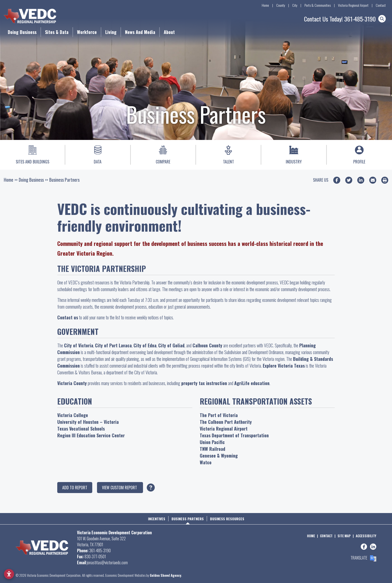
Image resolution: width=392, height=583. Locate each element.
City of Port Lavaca (113, 345)
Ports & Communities (318, 5)
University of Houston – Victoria (88, 422)
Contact (381, 5)
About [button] (169, 32)
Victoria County (72, 383)
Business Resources (227, 519)
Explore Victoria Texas (284, 366)
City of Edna (145, 345)
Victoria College (73, 415)
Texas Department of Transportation (234, 435)
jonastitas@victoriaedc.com (107, 563)
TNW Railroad (212, 449)
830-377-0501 (95, 557)
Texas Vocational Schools (81, 429)
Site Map (344, 536)
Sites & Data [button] (57, 32)
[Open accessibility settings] (9, 574)
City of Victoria (79, 345)
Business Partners (188, 519)
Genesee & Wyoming (219, 456)
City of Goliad (171, 345)
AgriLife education (252, 383)
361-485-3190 (360, 19)
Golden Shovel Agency (165, 575)
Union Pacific (212, 442)
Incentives (157, 519)
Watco (206, 462)
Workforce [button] (87, 32)
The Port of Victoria (219, 415)
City (295, 5)
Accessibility (366, 536)
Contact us (68, 317)
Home (265, 5)
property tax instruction (204, 383)
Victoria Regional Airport (353, 5)
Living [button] (111, 32)
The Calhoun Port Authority (226, 422)
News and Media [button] (140, 32)
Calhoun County (207, 345)
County (281, 5)
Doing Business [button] (22, 32)
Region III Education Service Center (91, 435)
